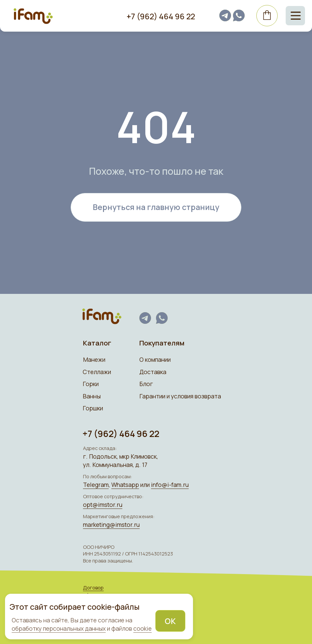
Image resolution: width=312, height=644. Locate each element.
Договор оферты (93, 591)
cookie (142, 628)
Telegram (96, 485)
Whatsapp (125, 485)
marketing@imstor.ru (111, 525)
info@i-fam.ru (170, 485)
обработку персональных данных (59, 628)
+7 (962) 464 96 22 (161, 16)
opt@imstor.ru (103, 505)
